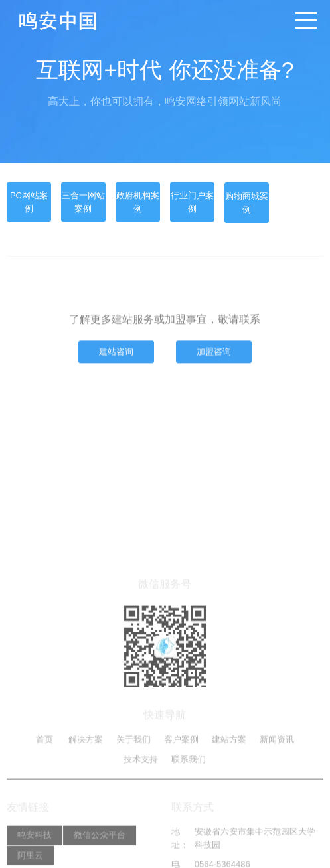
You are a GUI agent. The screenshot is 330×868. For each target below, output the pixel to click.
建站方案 (229, 807)
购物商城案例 (247, 203)
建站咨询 (116, 354)
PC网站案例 (29, 202)
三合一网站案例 (83, 202)
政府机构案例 (138, 202)
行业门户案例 (192, 202)
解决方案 (86, 807)
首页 (44, 807)
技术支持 (141, 826)
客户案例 (181, 807)
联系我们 (189, 826)
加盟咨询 (214, 354)
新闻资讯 (277, 807)
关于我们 (133, 807)
